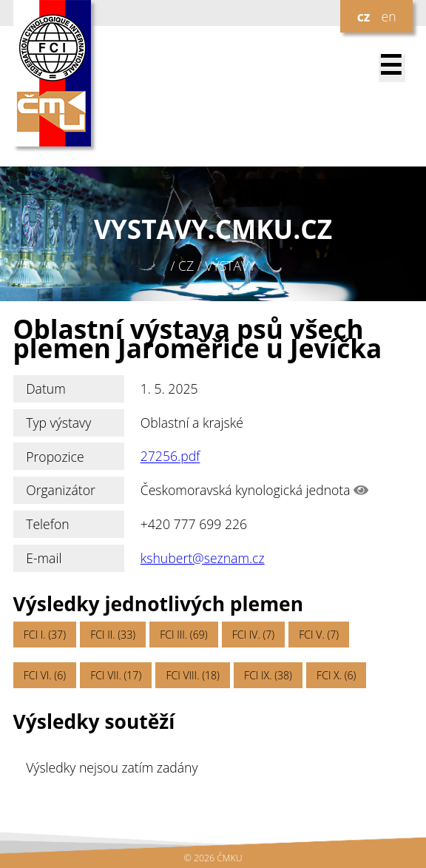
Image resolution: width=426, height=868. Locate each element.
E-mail (44, 558)
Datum (46, 388)
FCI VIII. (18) (193, 675)
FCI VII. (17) (116, 675)
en (388, 16)
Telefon (48, 524)
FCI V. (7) (319, 635)
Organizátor (61, 490)
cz (364, 16)
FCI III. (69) (183, 635)
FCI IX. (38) (268, 675)
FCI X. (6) (336, 675)
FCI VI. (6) (45, 675)
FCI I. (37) (45, 635)
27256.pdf (170, 457)
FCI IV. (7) (253, 635)
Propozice (55, 457)
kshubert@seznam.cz (203, 558)
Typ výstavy (58, 423)
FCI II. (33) (113, 635)
